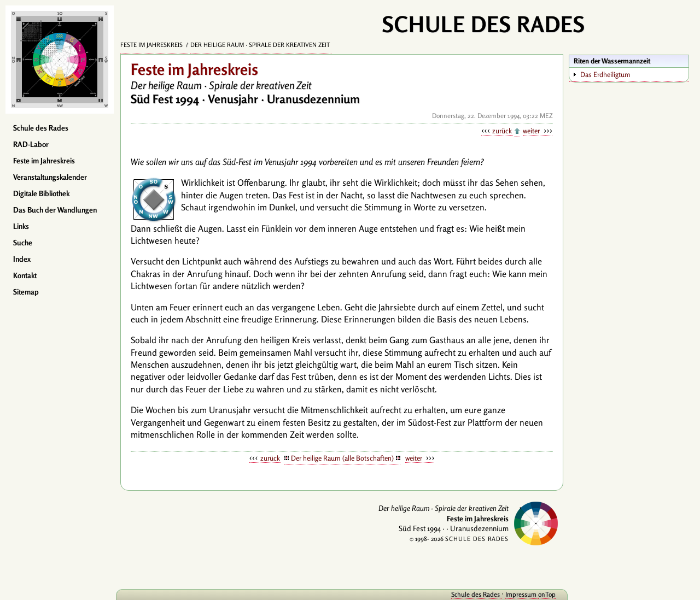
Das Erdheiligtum (605, 74)
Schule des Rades (41, 128)
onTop (547, 594)
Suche (23, 243)
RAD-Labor (31, 144)
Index (22, 259)
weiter (532, 131)
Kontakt (25, 275)
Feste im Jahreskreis (44, 161)
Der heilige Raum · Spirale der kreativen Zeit (261, 45)
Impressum (522, 594)
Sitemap (26, 292)
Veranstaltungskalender (50, 177)
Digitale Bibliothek (41, 193)
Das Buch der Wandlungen (55, 210)
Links (21, 226)
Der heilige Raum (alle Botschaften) (342, 458)
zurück (503, 131)
